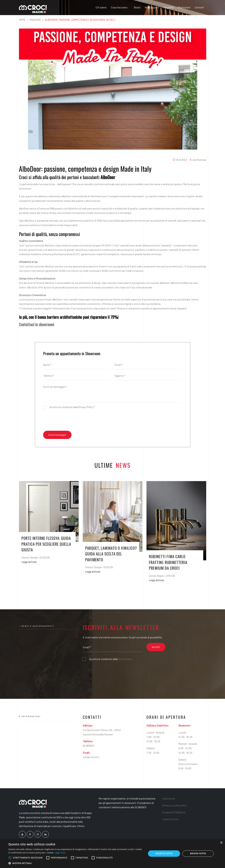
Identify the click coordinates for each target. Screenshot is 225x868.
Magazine (169, 7)
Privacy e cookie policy (175, 805)
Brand (137, 7)
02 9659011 (89, 746)
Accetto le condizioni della (111, 659)
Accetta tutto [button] (164, 853)
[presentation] (69, 420)
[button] (76, 863)
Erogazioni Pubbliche (174, 812)
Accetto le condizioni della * (72, 407)
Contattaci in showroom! (37, 324)
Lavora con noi (170, 819)
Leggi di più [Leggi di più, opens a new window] (60, 853)
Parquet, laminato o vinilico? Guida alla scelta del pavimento (111, 554)
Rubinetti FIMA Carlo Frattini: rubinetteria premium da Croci (168, 562)
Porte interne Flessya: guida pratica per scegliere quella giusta (46, 544)
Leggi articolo (29, 562)
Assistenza (169, 799)
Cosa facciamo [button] (120, 7)
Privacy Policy (86, 407)
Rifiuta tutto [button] (198, 853)
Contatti (199, 7)
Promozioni (184, 7)
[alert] (112, 854)
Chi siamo (101, 7)
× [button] (221, 843)
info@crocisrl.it (91, 757)
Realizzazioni (152, 7)
